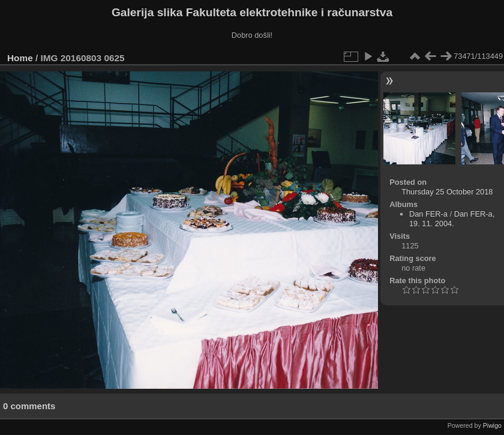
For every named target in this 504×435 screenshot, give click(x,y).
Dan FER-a (428, 214)
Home (20, 58)
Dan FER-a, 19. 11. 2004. (452, 219)
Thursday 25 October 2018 (447, 192)
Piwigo (492, 425)
